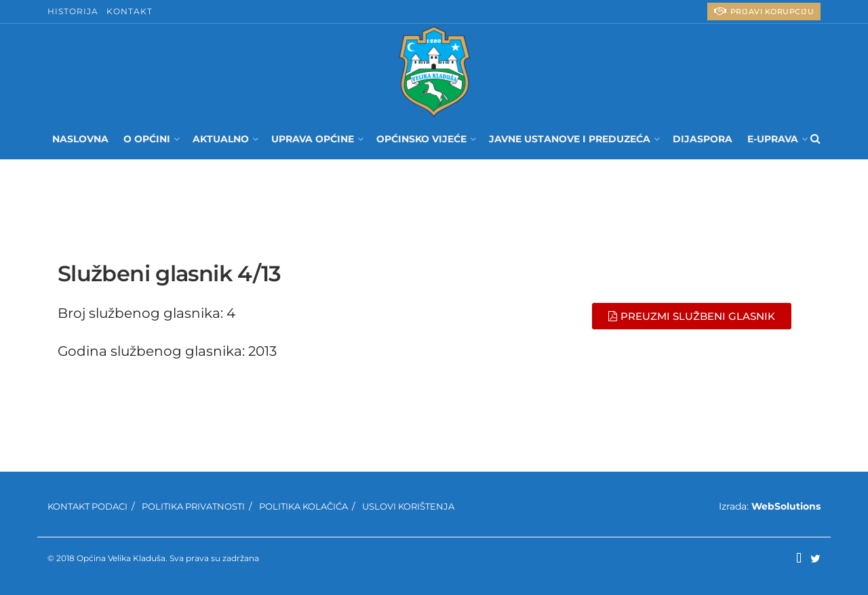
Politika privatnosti (193, 506)
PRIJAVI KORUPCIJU (764, 11)
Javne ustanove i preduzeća (570, 139)
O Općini (147, 139)
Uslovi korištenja (408, 506)
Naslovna (80, 139)
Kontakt (130, 11)
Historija (73, 11)
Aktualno (221, 139)
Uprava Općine (313, 139)
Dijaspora (703, 139)
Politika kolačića (303, 506)
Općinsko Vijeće (421, 139)
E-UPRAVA (773, 139)
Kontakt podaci (87, 506)
